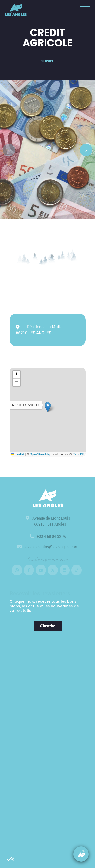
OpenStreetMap (40, 454)
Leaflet (18, 454)
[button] (11, 859)
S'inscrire (48, 626)
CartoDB (78, 454)
